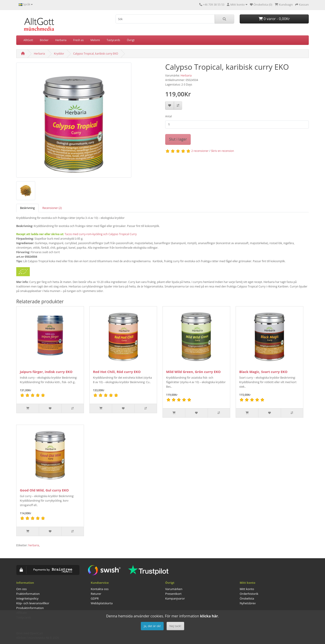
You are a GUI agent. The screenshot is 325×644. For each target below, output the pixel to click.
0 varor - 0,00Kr (274, 19)
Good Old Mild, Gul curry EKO (44, 490)
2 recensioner (200, 151)
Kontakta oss (100, 589)
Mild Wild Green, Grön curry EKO (193, 372)
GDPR (95, 598)
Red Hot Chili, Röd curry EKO (117, 372)
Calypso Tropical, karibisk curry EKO (96, 54)
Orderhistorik (249, 594)
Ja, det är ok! (152, 626)
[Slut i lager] (174, 413)
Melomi (95, 40)
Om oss (21, 589)
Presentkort (173, 594)
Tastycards (114, 40)
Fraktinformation (28, 594)
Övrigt (131, 40)
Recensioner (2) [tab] (52, 208)
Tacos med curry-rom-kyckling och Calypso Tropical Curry (101, 234)
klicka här (209, 616)
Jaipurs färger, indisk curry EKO (46, 372)
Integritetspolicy (27, 598)
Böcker (44, 40)
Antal (168, 116)
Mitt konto (247, 589)
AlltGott (28, 40)
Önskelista (247, 598)
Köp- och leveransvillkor (33, 603)
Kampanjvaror (175, 598)
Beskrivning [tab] (27, 208)
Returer (96, 594)
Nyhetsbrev (248, 603)
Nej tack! (175, 626)
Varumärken (174, 589)
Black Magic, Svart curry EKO (263, 372)
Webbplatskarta (102, 603)
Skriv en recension (223, 151)
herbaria (34, 545)
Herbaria (61, 40)
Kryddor (59, 54)
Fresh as (78, 40)
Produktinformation (30, 608)
